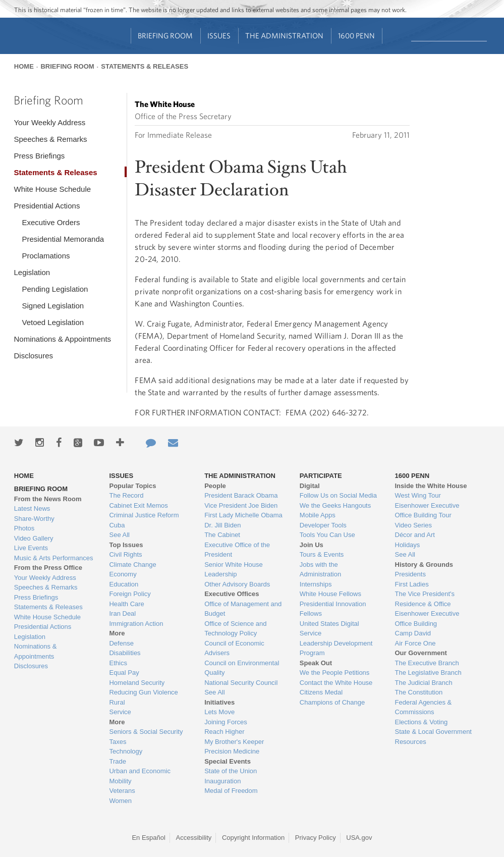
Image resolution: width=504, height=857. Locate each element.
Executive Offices (232, 594)
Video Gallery (34, 538)
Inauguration (222, 781)
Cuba (117, 525)
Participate (321, 476)
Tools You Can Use (327, 535)
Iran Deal (122, 613)
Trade (117, 761)
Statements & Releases (145, 66)
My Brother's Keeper (234, 742)
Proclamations (46, 256)
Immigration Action (136, 624)
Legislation (32, 272)
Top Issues (126, 545)
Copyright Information (253, 838)
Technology (126, 751)
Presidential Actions (47, 206)
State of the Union (231, 771)
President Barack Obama (241, 495)
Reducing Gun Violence (143, 692)
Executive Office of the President (237, 550)
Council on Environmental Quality (242, 668)
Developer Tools (323, 525)
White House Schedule (52, 189)
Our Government (421, 653)
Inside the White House (431, 486)
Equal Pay (124, 673)
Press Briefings (39, 156)
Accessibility (194, 838)
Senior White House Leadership (234, 570)
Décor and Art (415, 535)
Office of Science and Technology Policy (235, 629)
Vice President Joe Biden (241, 505)
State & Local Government (433, 732)
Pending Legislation (55, 289)
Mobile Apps (318, 515)
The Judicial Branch (424, 683)
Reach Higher (225, 732)
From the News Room (48, 499)
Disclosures (33, 356)
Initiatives (219, 702)
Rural (117, 702)
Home (24, 66)
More (117, 633)
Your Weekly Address (49, 122)
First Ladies (412, 584)
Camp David (413, 633)
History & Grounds (424, 565)
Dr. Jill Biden (222, 525)
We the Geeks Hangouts (335, 505)
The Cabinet (222, 535)
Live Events (31, 548)
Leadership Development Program (336, 648)
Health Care (126, 604)
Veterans (122, 791)
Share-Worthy (34, 519)
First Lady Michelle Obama (243, 515)
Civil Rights (125, 554)
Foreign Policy (130, 594)
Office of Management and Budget (243, 609)
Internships (316, 584)
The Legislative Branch (428, 673)
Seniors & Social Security (146, 732)
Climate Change (132, 565)
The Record (126, 495)
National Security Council (241, 683)
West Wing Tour (418, 495)
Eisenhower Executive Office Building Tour (427, 511)
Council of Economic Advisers (234, 648)
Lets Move (219, 712)
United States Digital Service (329, 629)
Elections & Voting (422, 722)
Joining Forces (226, 722)
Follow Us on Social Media (338, 495)
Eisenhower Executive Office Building (427, 619)
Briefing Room (165, 36)
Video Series (413, 525)
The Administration (284, 36)
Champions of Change (332, 702)
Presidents (410, 574)
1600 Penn (356, 36)
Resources (411, 742)
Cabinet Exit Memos (138, 505)
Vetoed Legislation (53, 322)
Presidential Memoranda (63, 239)
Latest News (32, 508)
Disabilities (125, 653)
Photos (24, 528)
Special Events (228, 761)
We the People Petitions (335, 673)
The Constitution (419, 692)
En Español (149, 838)
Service (120, 712)
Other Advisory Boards (237, 584)
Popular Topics (132, 486)
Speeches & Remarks (50, 139)
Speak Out (316, 663)
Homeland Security (137, 683)
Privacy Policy (316, 838)
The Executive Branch (427, 663)
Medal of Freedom (231, 791)
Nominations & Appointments (62, 339)
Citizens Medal (321, 692)
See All (119, 535)
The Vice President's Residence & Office (425, 599)
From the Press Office (48, 568)
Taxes (118, 742)
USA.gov (359, 838)
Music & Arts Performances (54, 558)
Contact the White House (336, 683)
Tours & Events (322, 554)
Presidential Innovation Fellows (333, 609)
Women (120, 801)
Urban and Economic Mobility (139, 776)
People (215, 486)
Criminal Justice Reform (144, 515)
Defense (121, 643)
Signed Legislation (53, 306)
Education (124, 584)
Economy (123, 574)
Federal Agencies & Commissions (424, 707)
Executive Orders (51, 222)
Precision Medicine (232, 751)
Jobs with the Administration (320, 570)
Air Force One (415, 643)
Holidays (408, 545)
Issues (219, 36)
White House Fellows (330, 594)
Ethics (118, 663)
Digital (310, 486)
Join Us (312, 545)
